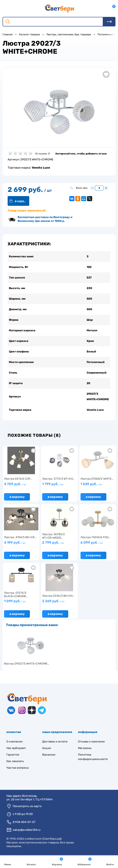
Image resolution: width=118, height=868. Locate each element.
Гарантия (13, 755)
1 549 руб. (91, 485)
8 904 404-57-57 (24, 823)
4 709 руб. (15, 485)
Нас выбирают (16, 749)
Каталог (31, 861)
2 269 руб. (53, 602)
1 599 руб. (15, 602)
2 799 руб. (53, 544)
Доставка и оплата (55, 742)
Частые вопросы (17, 769)
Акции (47, 749)
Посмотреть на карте (27, 807)
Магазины (85, 749)
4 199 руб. (15, 544)
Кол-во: (82, 188)
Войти (110, 861)
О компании (14, 742)
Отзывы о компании (91, 742)
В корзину (23, 201)
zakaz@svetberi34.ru (27, 831)
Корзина (57, 861)
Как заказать (15, 762)
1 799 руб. (53, 485)
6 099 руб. (92, 544)
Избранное (85, 861)
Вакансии (49, 755)
